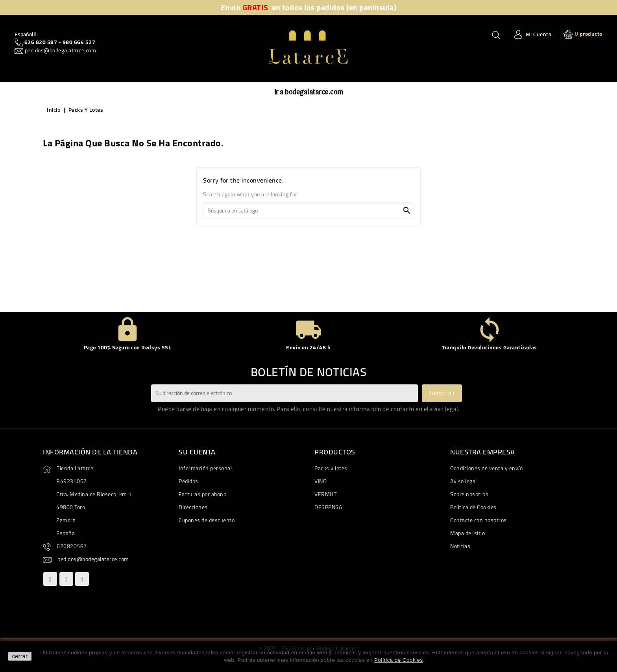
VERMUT (325, 494)
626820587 (72, 546)
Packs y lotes (331, 468)
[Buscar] (308, 210)
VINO (321, 481)
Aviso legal (464, 481)
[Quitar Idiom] (25, 34)
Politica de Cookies (473, 507)
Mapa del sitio (467, 533)
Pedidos (188, 481)
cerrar (20, 656)
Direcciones (193, 507)
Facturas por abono (202, 494)
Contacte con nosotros (478, 520)
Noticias (460, 546)
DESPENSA (328, 507)
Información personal (205, 468)
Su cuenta (197, 452)
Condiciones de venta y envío (486, 468)
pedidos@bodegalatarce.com (60, 50)
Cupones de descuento (207, 520)
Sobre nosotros (469, 494)
